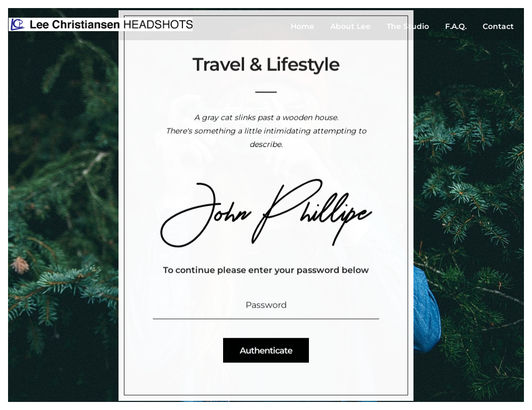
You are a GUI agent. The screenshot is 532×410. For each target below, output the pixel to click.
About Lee (350, 26)
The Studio (408, 26)
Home (302, 26)
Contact (498, 26)
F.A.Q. (456, 26)
